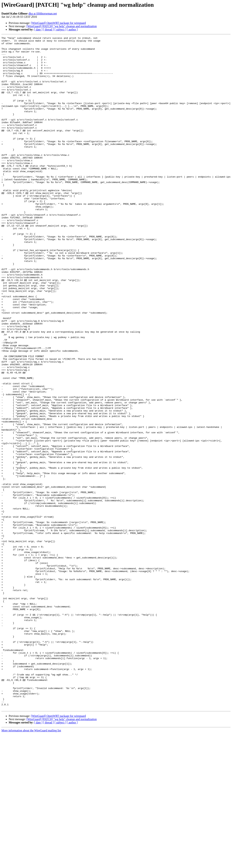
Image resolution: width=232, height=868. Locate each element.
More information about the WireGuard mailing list (31, 865)
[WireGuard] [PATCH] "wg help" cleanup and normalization (62, 26)
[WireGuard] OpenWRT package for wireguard (58, 23)
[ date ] (38, 29)
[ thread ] (48, 29)
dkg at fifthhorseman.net (43, 14)
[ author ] (72, 29)
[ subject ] (60, 29)
